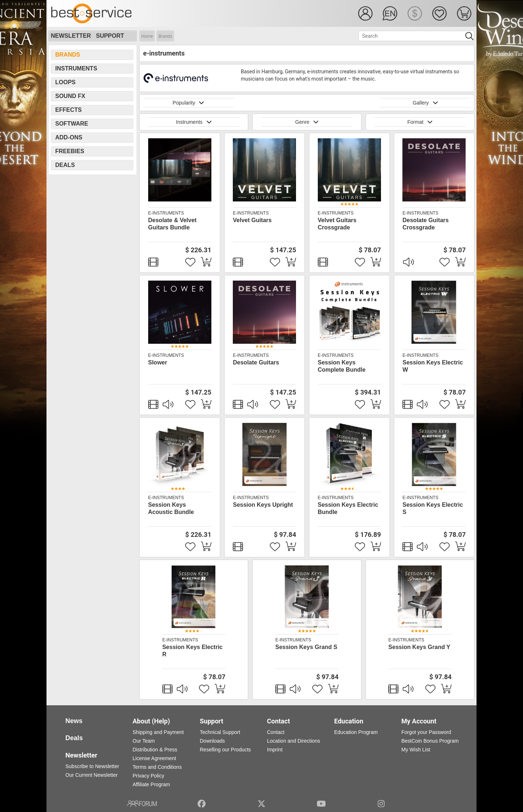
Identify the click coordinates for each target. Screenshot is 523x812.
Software (72, 124)
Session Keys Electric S (433, 508)
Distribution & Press (155, 750)
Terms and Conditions (157, 767)
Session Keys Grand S (306, 647)
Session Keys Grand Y (419, 647)
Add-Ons (69, 137)
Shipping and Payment (158, 732)
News (74, 721)
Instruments (76, 68)
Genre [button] (307, 122)
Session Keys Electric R (192, 651)
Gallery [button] (425, 103)
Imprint (275, 750)
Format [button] (420, 122)
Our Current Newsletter (92, 775)
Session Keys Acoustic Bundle (171, 508)
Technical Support (220, 732)
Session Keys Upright (263, 505)
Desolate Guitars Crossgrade (425, 224)
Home (147, 36)
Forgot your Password (426, 732)
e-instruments (166, 213)
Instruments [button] (194, 122)
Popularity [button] (188, 103)
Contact (276, 732)
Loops (65, 82)
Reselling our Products (225, 750)
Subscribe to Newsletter (92, 766)
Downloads (212, 741)
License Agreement (154, 758)
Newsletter (71, 36)
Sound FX (70, 96)
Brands (165, 36)
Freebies (70, 151)
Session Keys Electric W (433, 366)
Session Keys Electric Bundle (348, 508)
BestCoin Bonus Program (430, 741)
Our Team (144, 741)
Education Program (356, 732)
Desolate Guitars (256, 362)
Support (110, 36)
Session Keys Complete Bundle (342, 366)
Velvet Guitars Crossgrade (337, 224)
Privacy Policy (148, 776)
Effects (68, 110)
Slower (158, 362)
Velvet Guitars (252, 220)
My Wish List (416, 750)
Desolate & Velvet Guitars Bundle (172, 224)
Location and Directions (293, 741)
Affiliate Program (151, 784)
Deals (65, 165)
